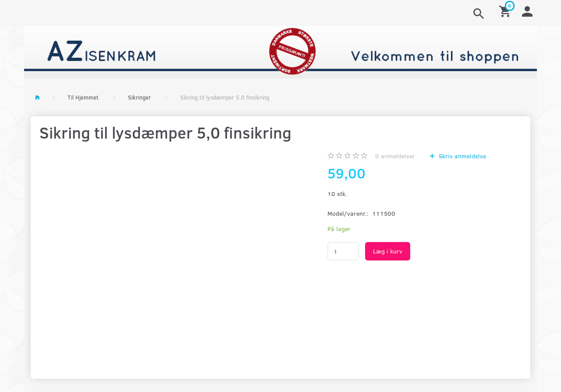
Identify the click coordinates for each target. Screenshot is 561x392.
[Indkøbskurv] (506, 11)
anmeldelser (395, 156)
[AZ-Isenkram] (280, 51)
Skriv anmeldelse (462, 156)
